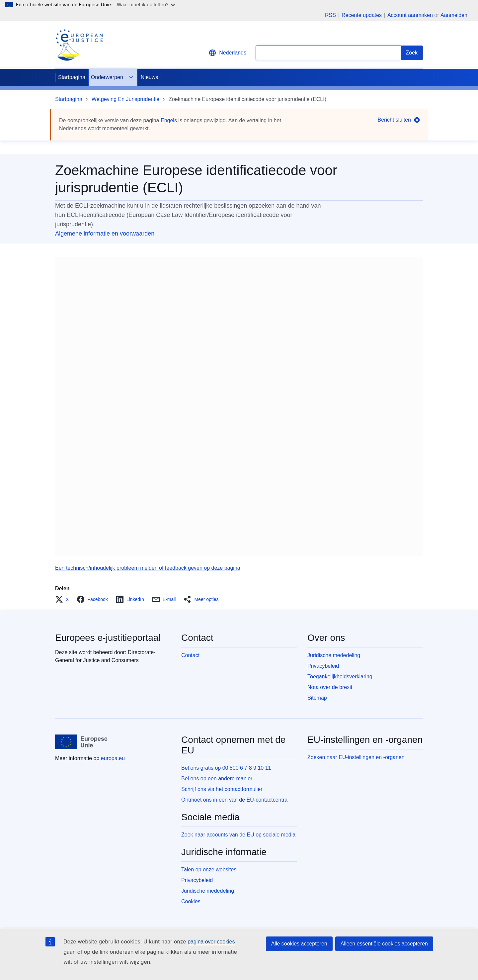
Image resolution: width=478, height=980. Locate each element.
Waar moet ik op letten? (146, 4)
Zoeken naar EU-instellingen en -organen (356, 757)
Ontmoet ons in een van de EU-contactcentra (234, 800)
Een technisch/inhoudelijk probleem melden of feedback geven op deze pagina (148, 568)
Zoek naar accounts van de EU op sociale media (238, 835)
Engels (169, 120)
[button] (64, 599)
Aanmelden (454, 15)
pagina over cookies (211, 942)
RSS (330, 15)
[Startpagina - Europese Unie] (81, 742)
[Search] (412, 53)
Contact (190, 655)
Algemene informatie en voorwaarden (105, 234)
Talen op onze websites (209, 870)
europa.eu (113, 758)
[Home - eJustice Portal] (79, 45)
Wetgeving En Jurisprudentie (125, 99)
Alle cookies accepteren (299, 944)
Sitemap (317, 698)
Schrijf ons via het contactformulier (222, 789)
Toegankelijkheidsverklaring (340, 677)
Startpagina (72, 77)
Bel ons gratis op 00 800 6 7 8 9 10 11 (226, 768)
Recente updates (362, 15)
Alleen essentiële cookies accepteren (384, 944)
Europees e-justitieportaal (108, 638)
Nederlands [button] (227, 53)
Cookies (191, 901)
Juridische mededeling (334, 655)
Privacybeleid (323, 666)
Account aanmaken (410, 15)
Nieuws (149, 77)
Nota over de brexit (330, 687)
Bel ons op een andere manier (217, 779)
